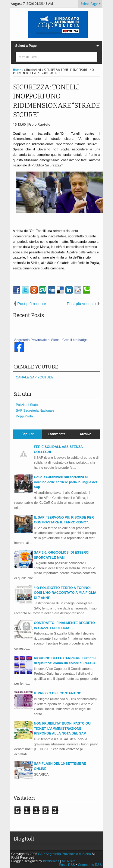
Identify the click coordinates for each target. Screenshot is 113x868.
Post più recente (32, 304)
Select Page (89, 4)
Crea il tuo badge (75, 340)
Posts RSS (67, 865)
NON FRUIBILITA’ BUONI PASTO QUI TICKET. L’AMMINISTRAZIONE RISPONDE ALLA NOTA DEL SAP (63, 728)
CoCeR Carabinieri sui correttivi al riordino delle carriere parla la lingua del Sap (66, 482)
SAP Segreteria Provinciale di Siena (65, 854)
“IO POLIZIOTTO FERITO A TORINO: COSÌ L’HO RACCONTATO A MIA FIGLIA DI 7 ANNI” (65, 593)
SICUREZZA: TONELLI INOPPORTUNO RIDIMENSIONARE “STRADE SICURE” (56, 101)
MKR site (69, 861)
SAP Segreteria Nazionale (35, 410)
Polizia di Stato (27, 405)
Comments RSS (90, 865)
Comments (56, 434)
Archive (85, 434)
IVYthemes (51, 861)
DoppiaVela (24, 416)
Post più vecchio (81, 304)
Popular (27, 434)
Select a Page (26, 46)
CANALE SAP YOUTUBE (35, 377)
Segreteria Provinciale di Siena (37, 340)
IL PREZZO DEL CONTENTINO (58, 693)
